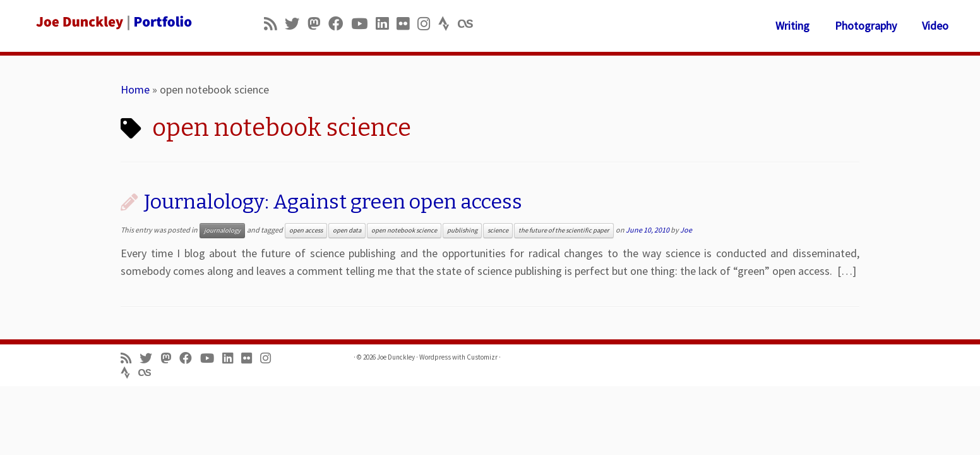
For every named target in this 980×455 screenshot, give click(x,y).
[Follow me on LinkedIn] (386, 24)
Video (935, 26)
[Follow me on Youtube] (363, 24)
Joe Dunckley (396, 357)
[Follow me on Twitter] (296, 24)
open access (306, 230)
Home (135, 89)
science (498, 230)
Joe (686, 230)
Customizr (482, 357)
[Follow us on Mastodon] (318, 24)
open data (347, 230)
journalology (222, 230)
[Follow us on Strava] (448, 24)
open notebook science (404, 230)
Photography (866, 26)
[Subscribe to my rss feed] (274, 24)
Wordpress (435, 357)
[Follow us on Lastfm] (469, 24)
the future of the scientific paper (564, 230)
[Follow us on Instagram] (428, 24)
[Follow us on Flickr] (407, 24)
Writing (792, 26)
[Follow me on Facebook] (340, 24)
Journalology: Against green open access (333, 202)
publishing (462, 230)
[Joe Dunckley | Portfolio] (113, 22)
